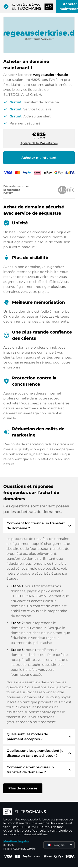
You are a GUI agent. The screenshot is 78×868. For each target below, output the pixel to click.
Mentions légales (16, 841)
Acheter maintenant (39, 158)
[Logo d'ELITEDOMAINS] (39, 812)
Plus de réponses (23, 788)
